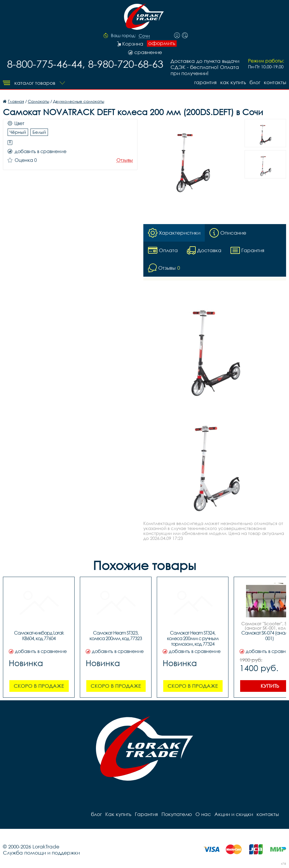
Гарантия (205, 82)
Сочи (144, 36)
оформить (162, 43)
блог (255, 82)
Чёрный (18, 132)
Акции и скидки (234, 814)
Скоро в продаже (39, 686)
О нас (203, 814)
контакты (275, 82)
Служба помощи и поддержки (41, 853)
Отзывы (125, 160)
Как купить (233, 82)
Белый (39, 132)
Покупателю (177, 814)
